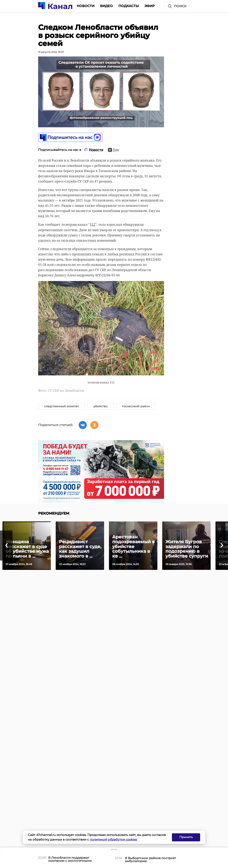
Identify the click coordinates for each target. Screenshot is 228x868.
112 (93, 225)
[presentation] (6, 546)
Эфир (150, 6)
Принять (186, 837)
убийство (100, 406)
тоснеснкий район (136, 406)
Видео (106, 6)
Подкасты (129, 6)
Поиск (177, 6)
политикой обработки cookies (113, 839)
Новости (86, 6)
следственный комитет (62, 406)
